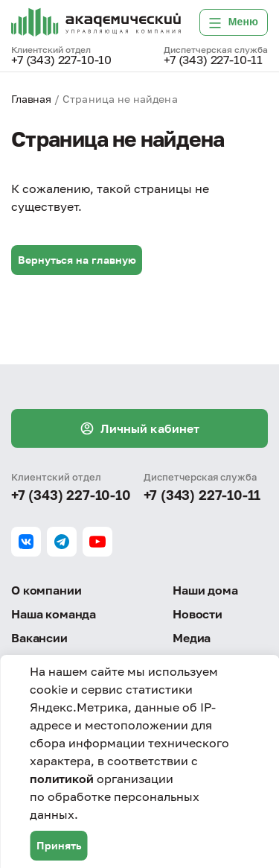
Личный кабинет (139, 428)
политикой (62, 779)
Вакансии (39, 638)
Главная (31, 99)
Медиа (192, 638)
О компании (46, 590)
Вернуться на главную (77, 260)
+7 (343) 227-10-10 (61, 60)
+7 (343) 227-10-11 (213, 60)
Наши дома (205, 590)
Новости (198, 614)
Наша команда (54, 614)
